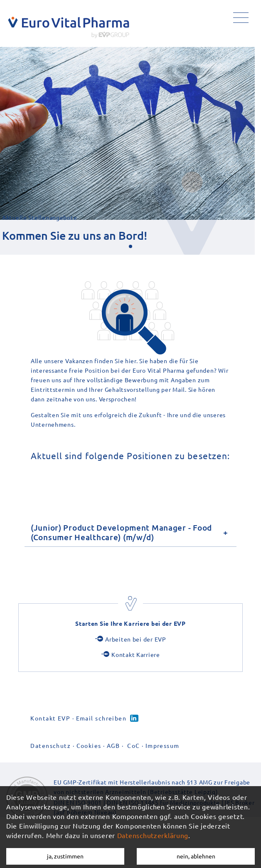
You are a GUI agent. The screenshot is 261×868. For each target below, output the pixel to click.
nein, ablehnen (196, 856)
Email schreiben (101, 718)
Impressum (163, 745)
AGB (113, 745)
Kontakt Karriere (136, 654)
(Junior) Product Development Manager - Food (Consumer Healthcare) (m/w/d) (121, 532)
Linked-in (134, 718)
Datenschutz (50, 745)
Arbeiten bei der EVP (135, 639)
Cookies (89, 745)
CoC (133, 745)
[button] (130, 246)
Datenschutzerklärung (153, 835)
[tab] (130, 532)
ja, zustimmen (65, 856)
